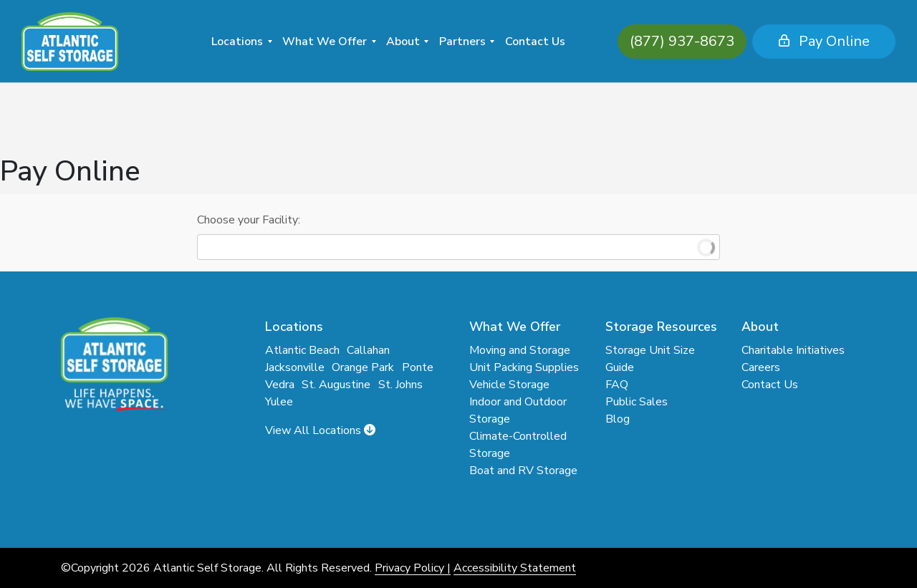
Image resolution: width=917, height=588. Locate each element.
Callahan (368, 350)
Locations (237, 42)
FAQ (617, 385)
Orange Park (363, 367)
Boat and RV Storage (523, 471)
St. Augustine (336, 385)
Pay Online (800, 41)
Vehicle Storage (509, 385)
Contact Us (535, 42)
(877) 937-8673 (658, 41)
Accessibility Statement (515, 568)
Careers (761, 367)
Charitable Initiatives (793, 350)
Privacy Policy (409, 568)
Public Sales (637, 402)
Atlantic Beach (302, 350)
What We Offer (325, 42)
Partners (462, 42)
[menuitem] (242, 41)
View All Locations (320, 430)
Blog (618, 419)
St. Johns (400, 385)
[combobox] (458, 247)
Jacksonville (295, 367)
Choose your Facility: (249, 220)
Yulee (279, 402)
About (403, 42)
